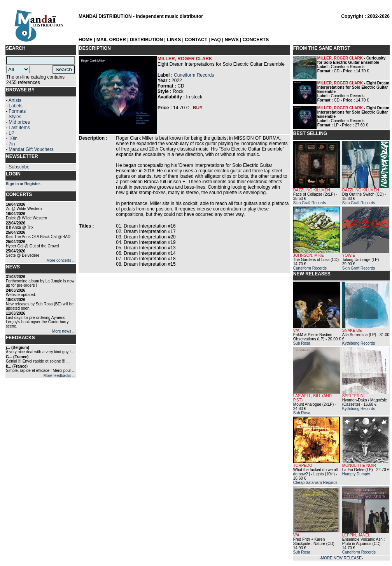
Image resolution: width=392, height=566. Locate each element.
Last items (19, 128)
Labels (15, 106)
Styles (15, 117)
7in (12, 144)
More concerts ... (61, 260)
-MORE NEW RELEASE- (341, 558)
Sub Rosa (302, 343)
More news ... (64, 331)
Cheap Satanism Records (315, 483)
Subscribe (19, 167)
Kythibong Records (359, 343)
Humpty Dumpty (356, 474)
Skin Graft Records (310, 203)
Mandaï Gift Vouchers (31, 149)
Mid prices (19, 122)
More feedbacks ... (59, 376)
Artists (15, 100)
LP (11, 133)
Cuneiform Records (194, 75)
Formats (17, 111)
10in (13, 138)
